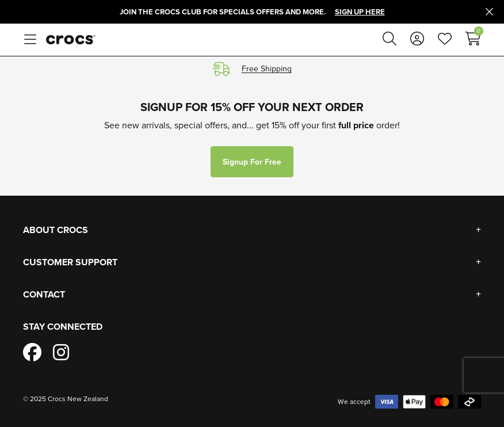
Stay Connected (63, 327)
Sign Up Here (360, 12)
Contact (44, 294)
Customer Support (70, 262)
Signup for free (252, 162)
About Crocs (56, 230)
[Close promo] (489, 12)
